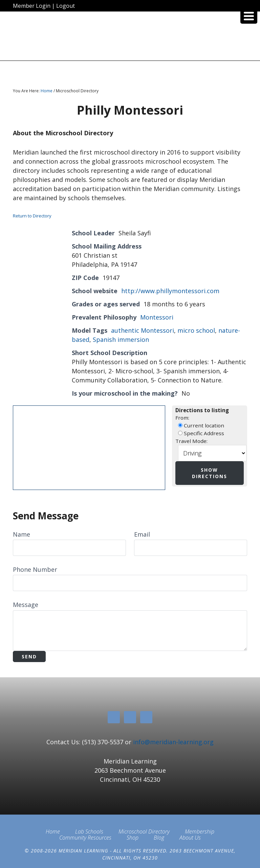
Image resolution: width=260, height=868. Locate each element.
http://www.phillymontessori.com (170, 291)
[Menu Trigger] (249, 15)
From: (182, 418)
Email (142, 534)
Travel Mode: (191, 441)
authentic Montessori (143, 330)
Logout (66, 6)
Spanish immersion (121, 339)
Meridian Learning (130, 39)
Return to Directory (32, 216)
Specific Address (201, 433)
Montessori (157, 317)
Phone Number (35, 569)
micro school (196, 330)
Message (26, 605)
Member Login (32, 6)
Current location (201, 425)
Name (21, 534)
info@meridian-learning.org (173, 742)
